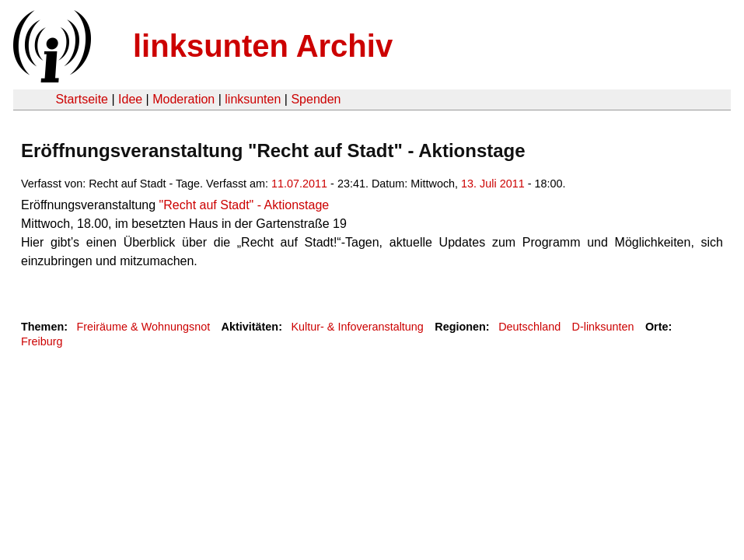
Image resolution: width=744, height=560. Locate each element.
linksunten (253, 99)
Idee (130, 99)
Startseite (82, 99)
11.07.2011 (299, 184)
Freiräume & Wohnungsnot (143, 327)
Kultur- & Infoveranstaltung (357, 327)
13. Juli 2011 (493, 184)
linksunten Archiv (263, 46)
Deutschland (529, 327)
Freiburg (42, 341)
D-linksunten (603, 327)
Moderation (183, 99)
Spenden (316, 99)
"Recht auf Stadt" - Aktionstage (242, 205)
